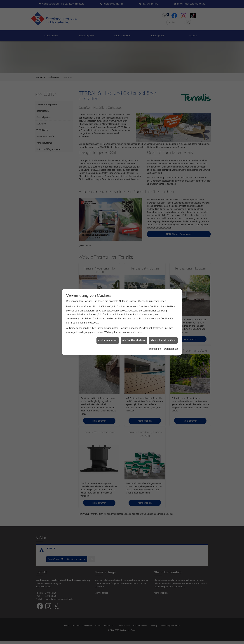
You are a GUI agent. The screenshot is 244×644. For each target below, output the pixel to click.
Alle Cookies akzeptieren (163, 340)
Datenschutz (171, 349)
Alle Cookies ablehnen (134, 340)
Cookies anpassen (108, 340)
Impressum (155, 349)
